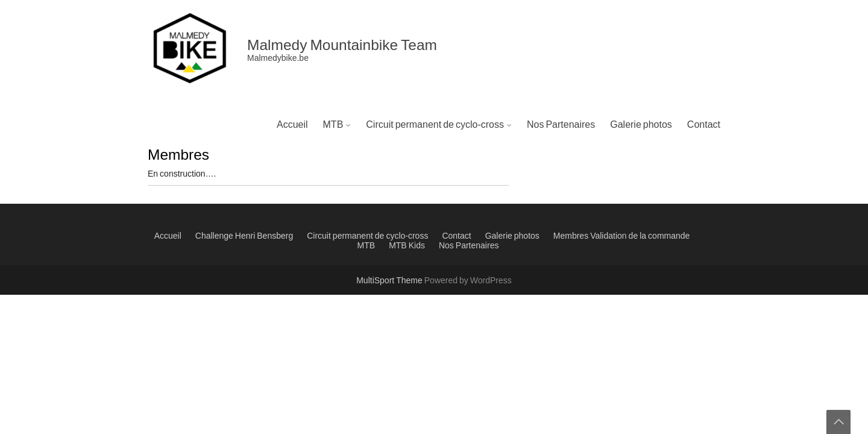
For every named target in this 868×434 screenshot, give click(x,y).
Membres (571, 236)
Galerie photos (641, 125)
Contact (704, 125)
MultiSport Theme (390, 281)
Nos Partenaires (561, 125)
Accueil (292, 125)
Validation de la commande (640, 236)
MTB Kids (407, 246)
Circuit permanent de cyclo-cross (435, 125)
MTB (333, 125)
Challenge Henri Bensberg (244, 236)
